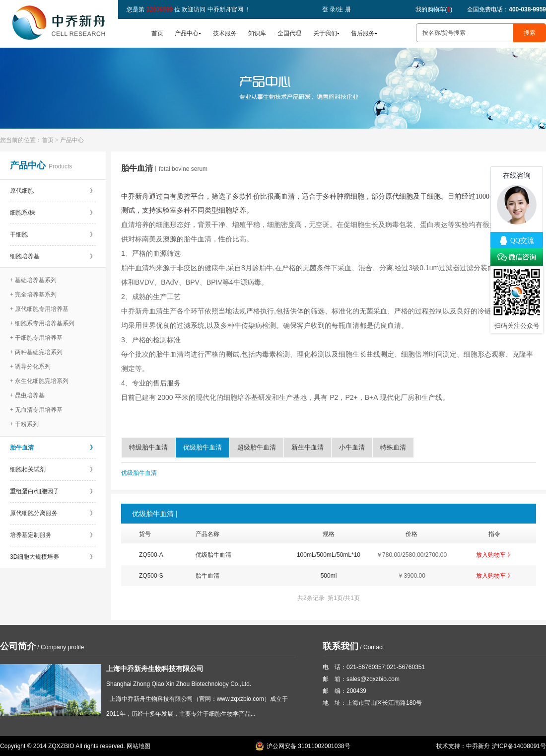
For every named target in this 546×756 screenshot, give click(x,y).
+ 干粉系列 (24, 424)
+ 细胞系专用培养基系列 (42, 323)
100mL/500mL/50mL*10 (329, 555)
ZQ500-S (151, 576)
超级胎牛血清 (257, 447)
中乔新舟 (478, 746)
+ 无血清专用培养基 (36, 410)
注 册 (344, 9)
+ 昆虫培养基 (27, 395)
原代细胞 (53, 191)
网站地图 (138, 746)
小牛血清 (352, 447)
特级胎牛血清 (148, 447)
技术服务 (225, 33)
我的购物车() (434, 9)
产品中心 (187, 33)
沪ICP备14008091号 (519, 746)
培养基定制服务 (53, 535)
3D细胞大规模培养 (53, 557)
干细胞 (53, 234)
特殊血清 (393, 447)
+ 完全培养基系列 (33, 295)
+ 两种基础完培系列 (36, 352)
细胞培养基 (53, 256)
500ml (329, 576)
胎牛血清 (53, 448)
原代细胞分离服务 (53, 513)
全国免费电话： (507, 9)
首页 (157, 33)
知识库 (257, 33)
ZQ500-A (151, 555)
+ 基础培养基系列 (33, 280)
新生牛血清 (307, 447)
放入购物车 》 (495, 555)
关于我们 (325, 33)
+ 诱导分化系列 (30, 367)
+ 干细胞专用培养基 (36, 338)
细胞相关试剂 (53, 469)
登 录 (329, 9)
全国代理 (289, 33)
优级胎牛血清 (203, 447)
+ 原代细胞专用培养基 (39, 309)
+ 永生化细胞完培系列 (39, 381)
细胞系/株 (53, 213)
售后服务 (363, 33)
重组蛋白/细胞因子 (53, 491)
